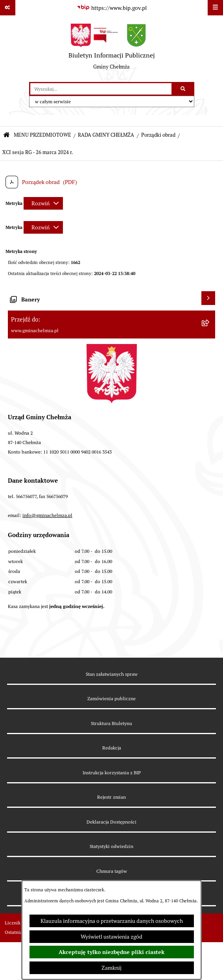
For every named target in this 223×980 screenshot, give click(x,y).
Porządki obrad (158, 135)
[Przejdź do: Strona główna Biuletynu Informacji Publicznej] (6, 135)
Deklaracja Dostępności (111, 822)
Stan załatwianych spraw (112, 674)
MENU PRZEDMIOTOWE (42, 135)
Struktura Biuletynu (111, 723)
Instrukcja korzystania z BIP (112, 773)
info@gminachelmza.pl (47, 515)
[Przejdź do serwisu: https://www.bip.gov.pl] (112, 8)
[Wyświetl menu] (215, 8)
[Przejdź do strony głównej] (112, 49)
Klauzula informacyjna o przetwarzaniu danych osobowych (112, 921)
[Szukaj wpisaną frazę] (183, 89)
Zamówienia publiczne (111, 698)
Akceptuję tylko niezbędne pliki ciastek (111, 952)
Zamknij (111, 968)
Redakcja (112, 748)
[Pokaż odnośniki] (8, 8)
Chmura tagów (112, 871)
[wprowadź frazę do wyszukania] (101, 89)
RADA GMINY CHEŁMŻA (106, 135)
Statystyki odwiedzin (111, 846)
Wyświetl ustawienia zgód (111, 937)
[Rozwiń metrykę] (43, 203)
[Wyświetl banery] (208, 298)
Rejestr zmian (111, 797)
